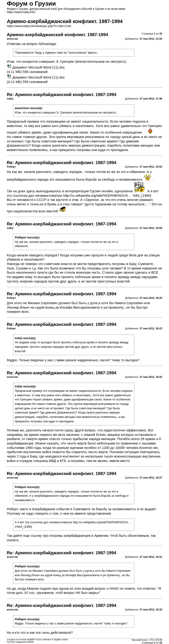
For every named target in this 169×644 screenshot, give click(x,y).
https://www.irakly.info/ (21, 12)
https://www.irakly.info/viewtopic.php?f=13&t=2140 (39, 26)
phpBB (30, 640)
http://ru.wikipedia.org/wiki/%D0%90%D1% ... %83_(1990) (107, 196)
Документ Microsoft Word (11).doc (39, 67)
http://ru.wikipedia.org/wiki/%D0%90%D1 (99, 522)
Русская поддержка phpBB (20, 642)
